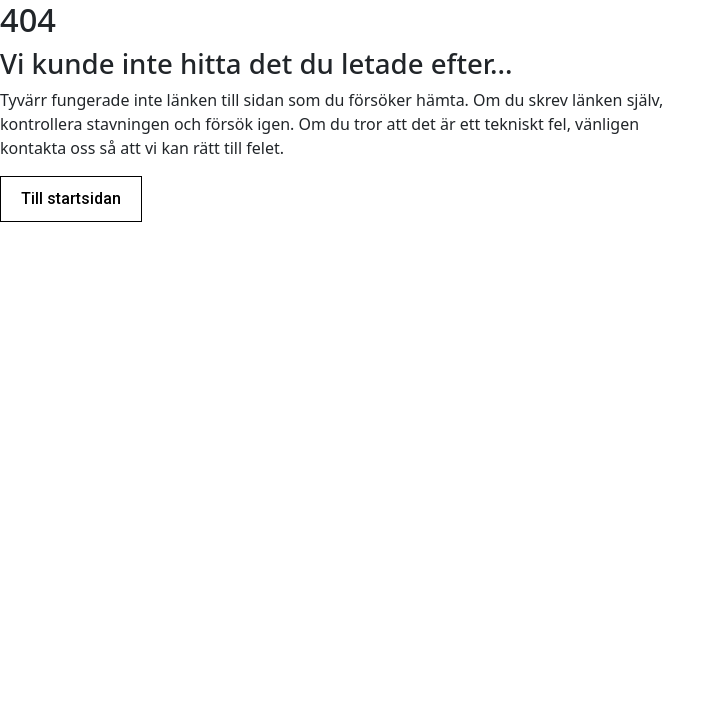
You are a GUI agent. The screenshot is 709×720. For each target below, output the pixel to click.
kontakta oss (47, 148)
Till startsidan (71, 198)
